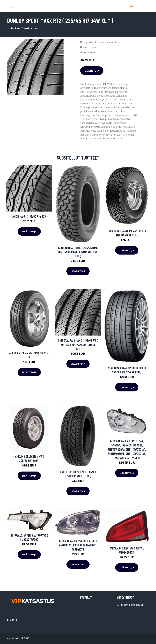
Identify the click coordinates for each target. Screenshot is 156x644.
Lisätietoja (92, 71)
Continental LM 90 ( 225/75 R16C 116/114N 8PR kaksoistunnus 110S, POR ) (78, 252)
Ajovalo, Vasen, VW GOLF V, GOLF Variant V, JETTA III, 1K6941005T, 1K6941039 (78, 545)
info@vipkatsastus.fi (132, 605)
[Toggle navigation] (11, 6)
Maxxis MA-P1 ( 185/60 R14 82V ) (29, 216)
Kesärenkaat (31, 28)
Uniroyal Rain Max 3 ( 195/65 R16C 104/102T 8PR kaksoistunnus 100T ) (78, 344)
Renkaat (15, 28)
